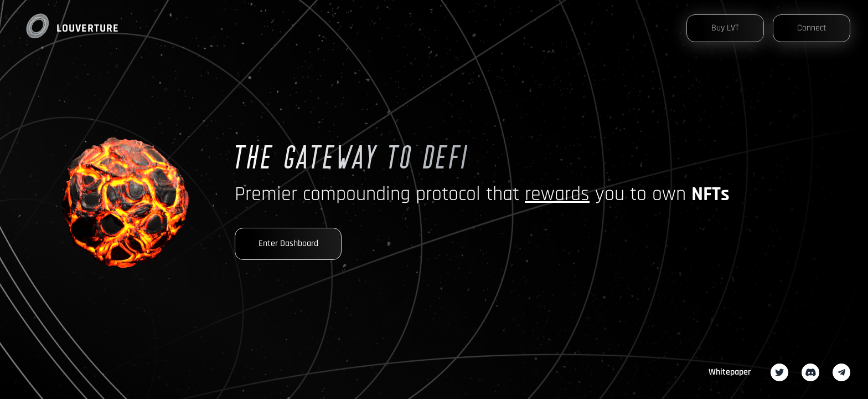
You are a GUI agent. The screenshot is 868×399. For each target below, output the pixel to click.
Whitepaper (730, 372)
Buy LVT (725, 28)
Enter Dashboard (288, 244)
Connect (812, 28)
